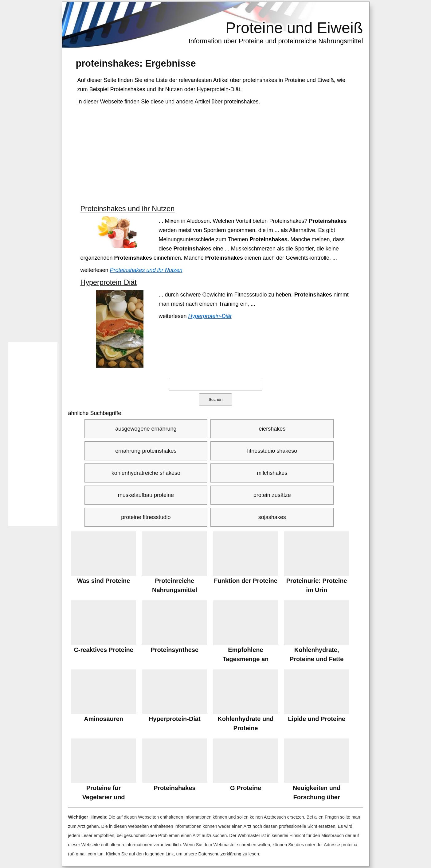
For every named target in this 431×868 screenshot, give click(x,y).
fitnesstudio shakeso (272, 451)
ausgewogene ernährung (146, 429)
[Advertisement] (216, 155)
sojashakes (272, 517)
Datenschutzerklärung (220, 854)
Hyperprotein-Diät (109, 282)
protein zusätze (272, 495)
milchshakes (272, 473)
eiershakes (272, 429)
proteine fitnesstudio (146, 517)
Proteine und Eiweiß (294, 28)
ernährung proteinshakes (146, 451)
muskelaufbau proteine (146, 495)
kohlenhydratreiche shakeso (146, 473)
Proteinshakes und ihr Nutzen (128, 209)
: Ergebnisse (136, 63)
